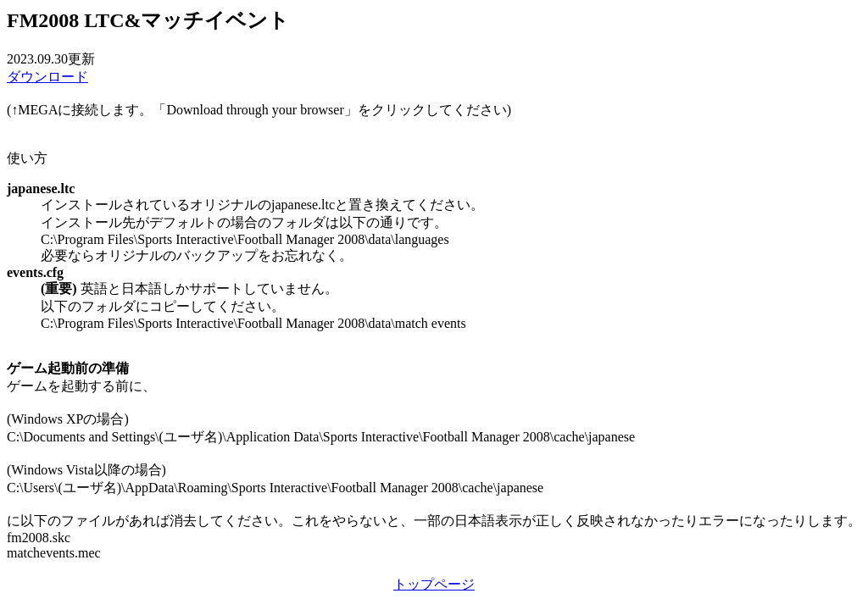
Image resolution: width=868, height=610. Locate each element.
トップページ (434, 584)
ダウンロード (47, 77)
